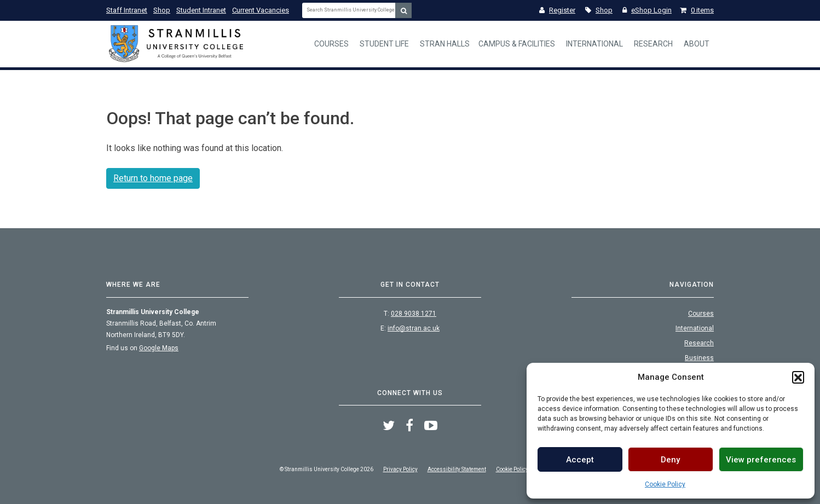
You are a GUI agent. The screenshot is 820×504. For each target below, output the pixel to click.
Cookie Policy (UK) (518, 469)
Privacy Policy (400, 469)
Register (557, 10)
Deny (670, 460)
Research (653, 44)
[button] (798, 377)
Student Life (384, 44)
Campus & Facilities (517, 44)
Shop (162, 10)
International (594, 44)
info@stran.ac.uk (414, 328)
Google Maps (159, 348)
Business (699, 358)
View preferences (761, 460)
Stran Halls (445, 44)
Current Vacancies (261, 10)
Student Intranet (201, 10)
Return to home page (153, 178)
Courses (331, 44)
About (697, 44)
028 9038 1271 (414, 314)
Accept (580, 460)
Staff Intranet (127, 10)
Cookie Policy (665, 484)
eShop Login (647, 10)
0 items (697, 10)
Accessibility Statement (457, 469)
